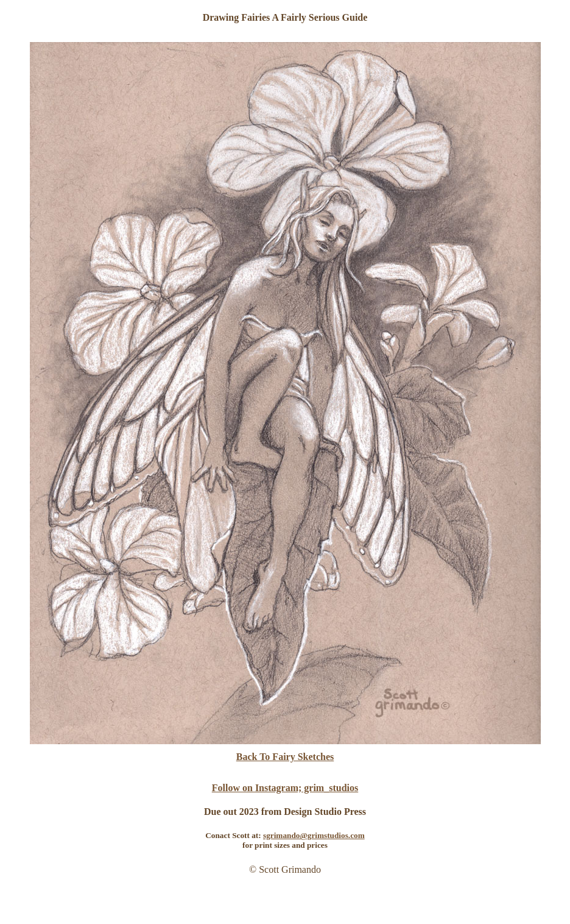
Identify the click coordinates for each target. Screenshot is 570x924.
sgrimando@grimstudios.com (314, 835)
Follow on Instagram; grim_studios (285, 788)
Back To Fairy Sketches (285, 757)
